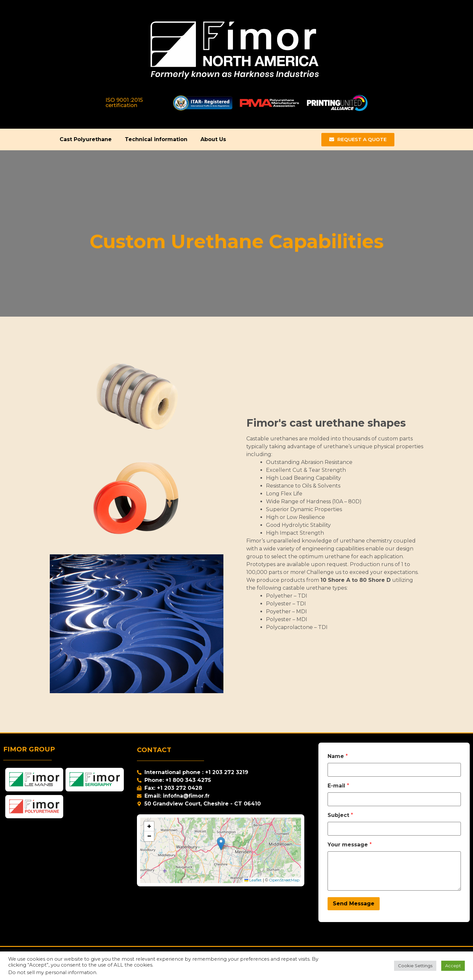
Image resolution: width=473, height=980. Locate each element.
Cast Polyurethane (86, 139)
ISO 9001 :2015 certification (124, 103)
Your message (350, 845)
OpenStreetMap (284, 880)
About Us (213, 139)
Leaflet (253, 880)
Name (338, 756)
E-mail (338, 786)
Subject (340, 815)
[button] (221, 844)
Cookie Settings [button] (415, 966)
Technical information (156, 139)
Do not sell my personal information (52, 972)
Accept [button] (453, 966)
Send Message (354, 904)
